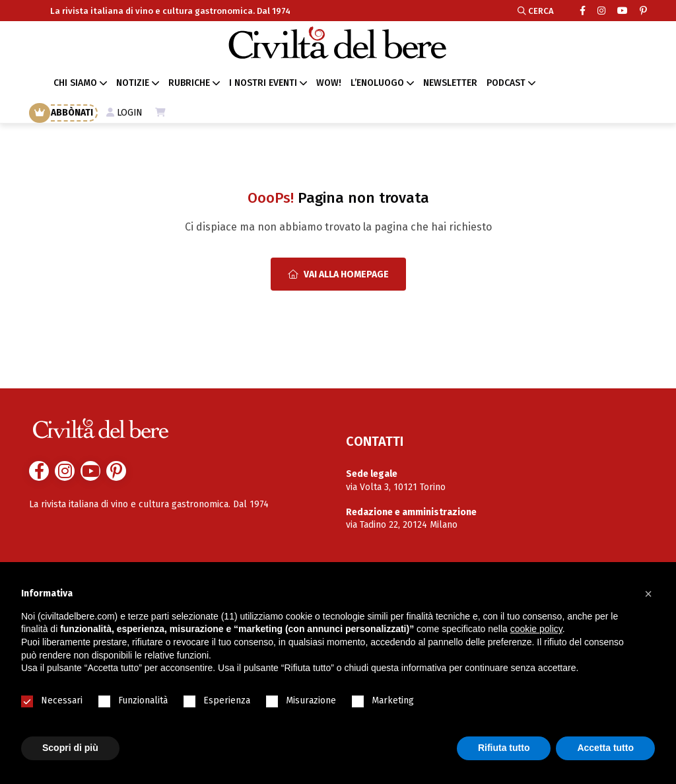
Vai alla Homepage (338, 274)
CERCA (536, 11)
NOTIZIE (133, 83)
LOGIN (125, 113)
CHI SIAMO (75, 83)
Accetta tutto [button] (605, 748)
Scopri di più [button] (70, 748)
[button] (648, 594)
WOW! (329, 83)
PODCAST (506, 83)
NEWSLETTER (450, 83)
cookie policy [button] (536, 629)
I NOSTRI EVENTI (263, 83)
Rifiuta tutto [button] (504, 748)
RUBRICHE (189, 83)
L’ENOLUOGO (377, 83)
